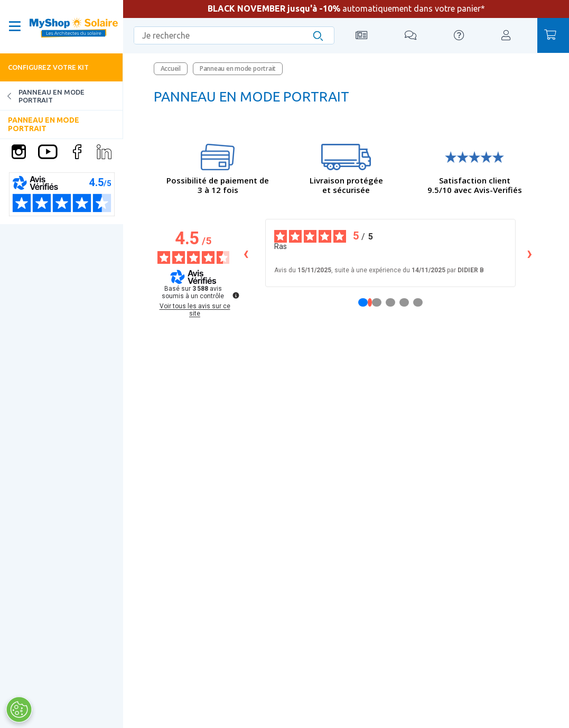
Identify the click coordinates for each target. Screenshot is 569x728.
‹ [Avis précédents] (246, 253)
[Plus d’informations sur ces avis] (235, 294)
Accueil (171, 68)
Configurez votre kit (48, 67)
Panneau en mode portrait (42, 96)
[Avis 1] (370, 302)
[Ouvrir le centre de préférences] (18, 709)
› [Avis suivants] (530, 253)
